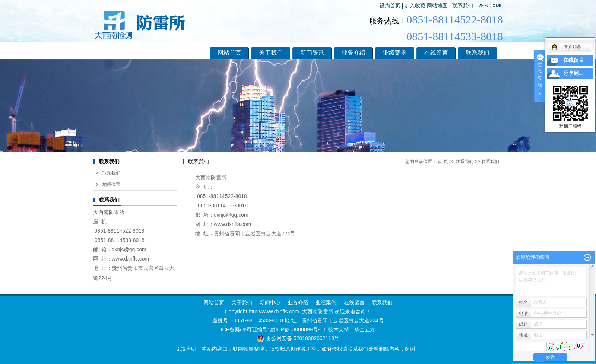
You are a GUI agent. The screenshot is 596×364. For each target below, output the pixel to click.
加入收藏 (415, 6)
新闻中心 (269, 303)
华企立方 (365, 329)
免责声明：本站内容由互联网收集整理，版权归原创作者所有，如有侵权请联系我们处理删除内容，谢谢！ (298, 349)
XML (497, 6)
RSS (483, 6)
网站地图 (437, 6)
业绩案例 (395, 53)
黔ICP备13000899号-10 (298, 329)
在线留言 (436, 53)
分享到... (573, 73)
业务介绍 (354, 53)
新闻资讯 (312, 53)
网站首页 (229, 53)
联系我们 (463, 6)
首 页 (443, 162)
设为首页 (390, 6)
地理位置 (111, 185)
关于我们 (271, 53)
